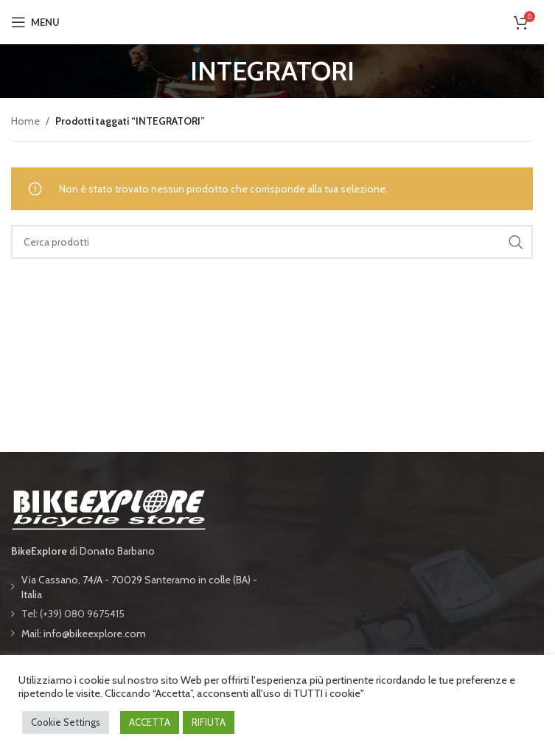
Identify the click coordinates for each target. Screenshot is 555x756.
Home (25, 121)
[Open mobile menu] (35, 22)
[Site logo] (272, 21)
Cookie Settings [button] (66, 722)
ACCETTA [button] (150, 722)
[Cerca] (272, 242)
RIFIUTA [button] (209, 722)
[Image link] (108, 507)
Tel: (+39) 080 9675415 (73, 614)
